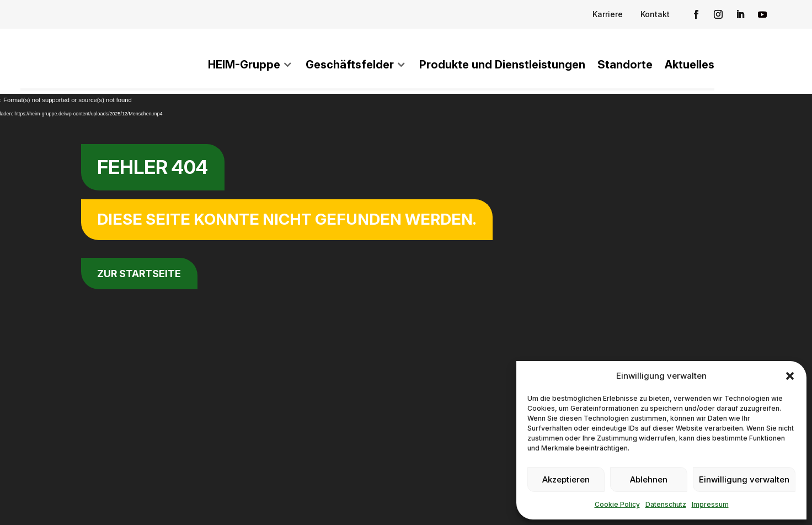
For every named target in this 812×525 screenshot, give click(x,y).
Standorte (625, 65)
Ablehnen (649, 479)
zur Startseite (139, 274)
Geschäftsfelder (350, 65)
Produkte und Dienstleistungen (502, 65)
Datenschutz (666, 504)
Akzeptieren (566, 479)
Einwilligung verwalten (744, 479)
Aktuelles (690, 65)
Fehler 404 (153, 167)
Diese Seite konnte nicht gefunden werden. (287, 219)
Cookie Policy (617, 504)
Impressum (710, 504)
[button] (790, 374)
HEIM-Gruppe (244, 65)
